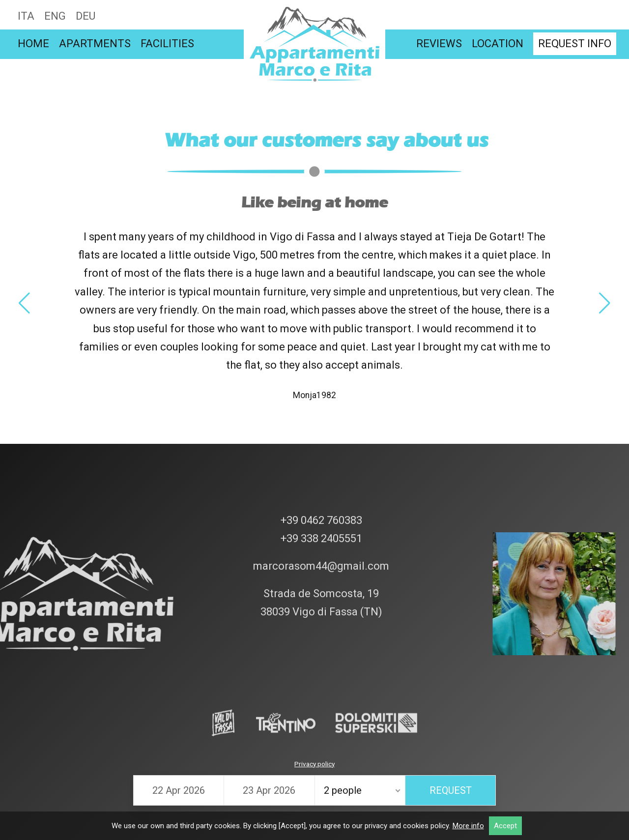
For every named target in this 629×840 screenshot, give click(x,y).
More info (468, 826)
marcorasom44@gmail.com (320, 471)
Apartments (95, 43)
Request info (575, 43)
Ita (26, 16)
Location (498, 43)
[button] (24, 303)
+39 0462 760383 (320, 425)
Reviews (439, 43)
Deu (86, 16)
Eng (55, 16)
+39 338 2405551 (320, 444)
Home (33, 43)
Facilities (167, 43)
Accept (505, 826)
